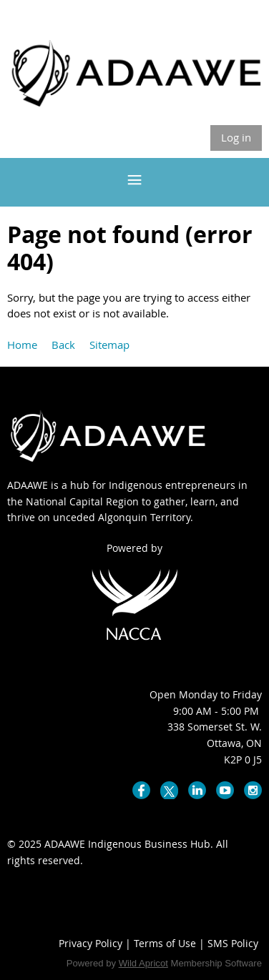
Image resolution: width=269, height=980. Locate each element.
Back (63, 345)
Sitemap (109, 345)
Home (22, 345)
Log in (236, 137)
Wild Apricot (143, 963)
